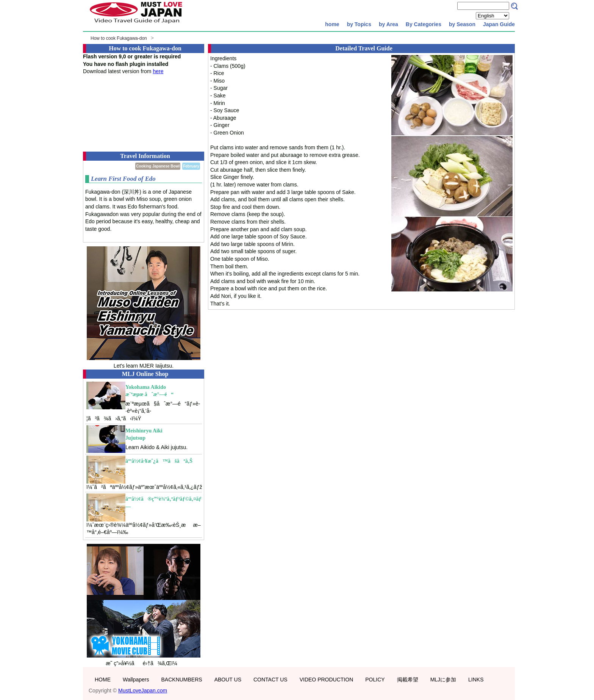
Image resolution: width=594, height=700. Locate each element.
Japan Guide (499, 24)
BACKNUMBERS (182, 680)
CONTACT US (270, 680)
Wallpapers (136, 680)
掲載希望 (408, 680)
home (332, 24)
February (191, 166)
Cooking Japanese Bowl (158, 166)
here (158, 71)
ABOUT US (228, 680)
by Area (388, 24)
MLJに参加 (443, 680)
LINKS (476, 680)
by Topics (359, 24)
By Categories (424, 24)
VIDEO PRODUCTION (327, 680)
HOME (103, 680)
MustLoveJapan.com (143, 691)
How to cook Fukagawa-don (119, 38)
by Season (462, 24)
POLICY (375, 680)
